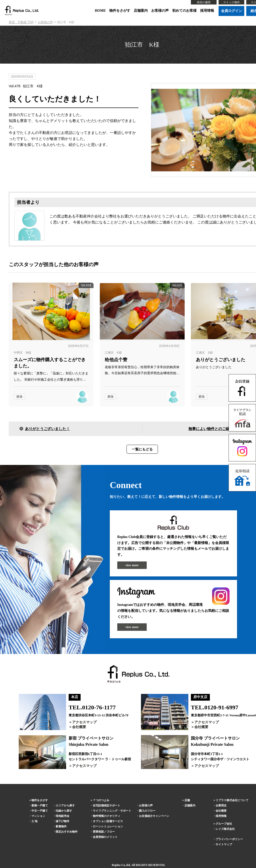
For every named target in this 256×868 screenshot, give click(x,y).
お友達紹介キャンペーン (154, 816)
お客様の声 (160, 11)
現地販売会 (63, 816)
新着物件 (61, 826)
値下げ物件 (63, 821)
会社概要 (79, 727)
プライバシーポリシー (229, 839)
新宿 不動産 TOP (21, 22)
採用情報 (207, 11)
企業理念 (221, 805)
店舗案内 (141, 11)
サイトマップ (224, 844)
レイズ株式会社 (225, 829)
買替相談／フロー (104, 832)
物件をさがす (120, 11)
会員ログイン (232, 11)
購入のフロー (147, 811)
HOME (100, 11)
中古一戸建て (40, 811)
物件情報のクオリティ (107, 816)
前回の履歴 (204, 2)
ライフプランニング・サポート (112, 811)
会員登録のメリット (105, 837)
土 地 (35, 821)
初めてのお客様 (184, 11)
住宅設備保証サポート (107, 805)
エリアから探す (65, 805)
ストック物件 (232, 2)
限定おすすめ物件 (67, 832)
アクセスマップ (84, 722)
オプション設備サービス (108, 821)
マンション (38, 816)
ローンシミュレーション (108, 826)
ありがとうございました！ (47, 429)
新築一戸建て (40, 805)
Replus (116, 865)
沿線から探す (64, 811)
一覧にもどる (142, 449)
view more (132, 565)
